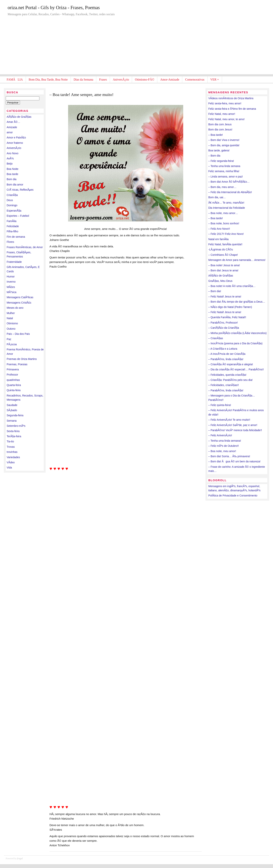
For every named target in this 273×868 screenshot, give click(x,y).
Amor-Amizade (170, 80)
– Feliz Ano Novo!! (219, 229)
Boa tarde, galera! (219, 150)
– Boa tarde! (216, 135)
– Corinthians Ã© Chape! (223, 255)
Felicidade (13, 226)
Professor (12, 375)
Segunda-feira (15, 415)
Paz (9, 339)
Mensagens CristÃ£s (19, 303)
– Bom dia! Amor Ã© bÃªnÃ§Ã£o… (229, 182)
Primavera (13, 369)
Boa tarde (12, 174)
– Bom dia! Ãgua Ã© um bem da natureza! (234, 461)
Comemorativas (195, 80)
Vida (9, 468)
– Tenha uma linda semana (224, 166)
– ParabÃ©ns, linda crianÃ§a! (226, 359)
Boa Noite (12, 169)
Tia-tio (10, 441)
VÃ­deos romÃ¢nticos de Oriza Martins (231, 98)
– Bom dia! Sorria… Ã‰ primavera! (229, 456)
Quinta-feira (14, 390)
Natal (10, 318)
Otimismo (12, 323)
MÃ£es (11, 287)
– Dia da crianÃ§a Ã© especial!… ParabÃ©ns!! (236, 369)
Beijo (10, 164)
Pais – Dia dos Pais (18, 334)
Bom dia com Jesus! (220, 129)
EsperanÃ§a (14, 211)
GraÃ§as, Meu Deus (220, 281)
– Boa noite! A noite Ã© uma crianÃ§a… (232, 286)
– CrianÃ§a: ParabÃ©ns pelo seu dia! (230, 380)
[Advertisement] (137, 48)
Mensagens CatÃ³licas (20, 297)
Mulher (11, 313)
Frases (103, 80)
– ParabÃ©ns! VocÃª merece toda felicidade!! (235, 430)
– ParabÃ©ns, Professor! (223, 323)
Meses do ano (15, 308)
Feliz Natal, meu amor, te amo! (226, 119)
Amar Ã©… (13, 122)
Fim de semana (16, 237)
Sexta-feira (13, 431)
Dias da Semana (83, 80)
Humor (11, 277)
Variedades (13, 457)
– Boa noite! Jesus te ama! (224, 265)
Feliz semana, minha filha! (224, 171)
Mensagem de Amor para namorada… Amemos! (237, 260)
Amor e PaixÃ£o (16, 137)
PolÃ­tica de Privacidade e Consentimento (233, 496)
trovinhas (12, 452)
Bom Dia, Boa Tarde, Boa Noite (48, 80)
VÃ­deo (11, 462)
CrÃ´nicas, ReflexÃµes (20, 190)
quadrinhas (13, 380)
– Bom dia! (215, 291)
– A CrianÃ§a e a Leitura (223, 349)
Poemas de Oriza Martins (22, 359)
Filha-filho (12, 231)
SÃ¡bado (12, 410)
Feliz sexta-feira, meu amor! (225, 103)
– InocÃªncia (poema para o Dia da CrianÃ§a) (235, 343)
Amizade (12, 127)
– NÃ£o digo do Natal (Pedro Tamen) (230, 307)
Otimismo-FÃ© (145, 80)
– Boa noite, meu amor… (223, 213)
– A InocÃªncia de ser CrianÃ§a (227, 354)
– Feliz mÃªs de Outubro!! (224, 446)
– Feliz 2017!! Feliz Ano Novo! (226, 234)
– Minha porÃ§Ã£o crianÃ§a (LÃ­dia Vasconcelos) (237, 333)
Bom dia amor (15, 185)
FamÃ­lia (12, 221)
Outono (11, 329)
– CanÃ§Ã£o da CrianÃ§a (224, 328)
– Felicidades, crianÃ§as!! (224, 385)
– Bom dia (214, 156)
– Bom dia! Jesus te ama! (223, 270)
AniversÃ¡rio (121, 80)
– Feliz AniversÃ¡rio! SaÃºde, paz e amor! (233, 425)
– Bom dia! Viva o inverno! (224, 140)
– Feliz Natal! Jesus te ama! (225, 297)
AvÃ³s (10, 158)
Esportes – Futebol (18, 216)
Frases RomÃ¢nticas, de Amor (25, 247)
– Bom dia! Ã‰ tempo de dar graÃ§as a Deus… (237, 302)
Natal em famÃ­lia (218, 239)
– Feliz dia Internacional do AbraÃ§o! (230, 192)
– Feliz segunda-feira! (221, 161)
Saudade (12, 405)
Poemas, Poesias (17, 364)
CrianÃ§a (12, 195)
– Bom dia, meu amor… (222, 187)
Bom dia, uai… (217, 197)
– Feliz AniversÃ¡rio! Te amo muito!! (229, 420)
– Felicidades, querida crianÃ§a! (227, 375)
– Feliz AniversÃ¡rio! (220, 435)
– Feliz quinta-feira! (220, 405)
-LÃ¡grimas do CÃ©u (221, 249)
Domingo (12, 205)
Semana (12, 421)
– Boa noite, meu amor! (222, 451)
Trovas (11, 447)
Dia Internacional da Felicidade (227, 208)
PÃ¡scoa (12, 344)
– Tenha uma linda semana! (225, 441)
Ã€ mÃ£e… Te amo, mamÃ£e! (226, 203)
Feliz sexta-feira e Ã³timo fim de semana (232, 109)
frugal (20, 858)
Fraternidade (14, 262)
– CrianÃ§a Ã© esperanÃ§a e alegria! (231, 364)
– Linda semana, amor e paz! (226, 177)
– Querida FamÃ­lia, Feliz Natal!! (227, 317)
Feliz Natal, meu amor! (222, 114)
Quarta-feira (14, 385)
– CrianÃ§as (216, 338)
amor (10, 132)
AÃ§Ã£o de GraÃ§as (19, 117)
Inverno (11, 282)
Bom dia (12, 179)
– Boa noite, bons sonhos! (224, 223)
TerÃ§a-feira (14, 436)
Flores (10, 242)
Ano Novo (12, 153)
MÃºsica (12, 292)
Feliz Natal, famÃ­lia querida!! (225, 244)
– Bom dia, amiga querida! (224, 145)
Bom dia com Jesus (220, 124)
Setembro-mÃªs (16, 426)
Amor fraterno (15, 143)
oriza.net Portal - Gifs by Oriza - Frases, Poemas (54, 8)
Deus (10, 200)
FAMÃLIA (15, 80)
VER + (215, 80)
